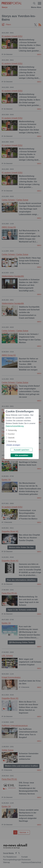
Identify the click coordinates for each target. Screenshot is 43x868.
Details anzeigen (13, 445)
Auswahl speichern (21, 450)
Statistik (11, 438)
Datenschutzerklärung (15, 426)
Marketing (12, 441)
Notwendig (12, 430)
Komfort (11, 434)
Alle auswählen (22, 455)
